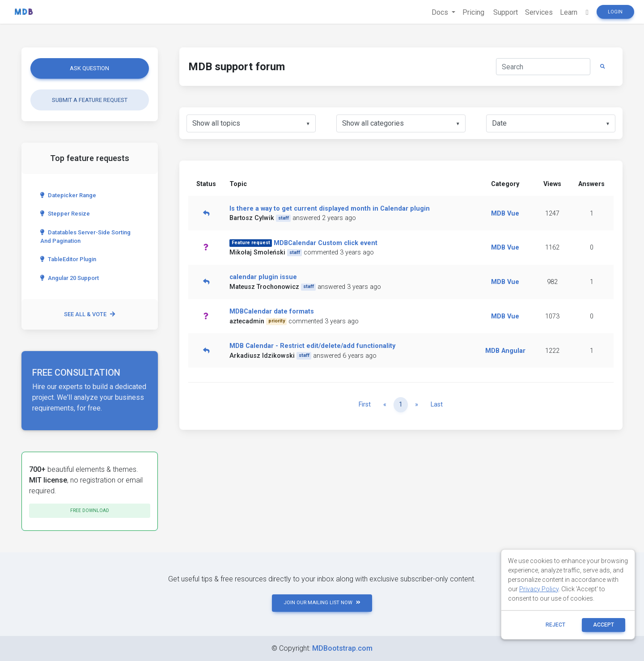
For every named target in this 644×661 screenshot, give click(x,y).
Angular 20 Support (70, 278)
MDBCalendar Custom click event (326, 243)
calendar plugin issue (263, 277)
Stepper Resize (65, 214)
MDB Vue (505, 214)
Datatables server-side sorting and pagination (85, 237)
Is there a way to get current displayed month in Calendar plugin (330, 209)
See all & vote (89, 314)
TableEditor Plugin (68, 259)
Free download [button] (90, 511)
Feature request (251, 243)
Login (615, 12)
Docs (441, 12)
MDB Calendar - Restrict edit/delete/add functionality (312, 346)
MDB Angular (505, 351)
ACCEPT (604, 625)
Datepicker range (68, 195)
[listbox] (251, 123)
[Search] (543, 67)
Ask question (89, 68)
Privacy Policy (539, 589)
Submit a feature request (90, 100)
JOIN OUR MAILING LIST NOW (322, 603)
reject (555, 625)
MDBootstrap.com (342, 648)
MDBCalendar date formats (272, 311)
